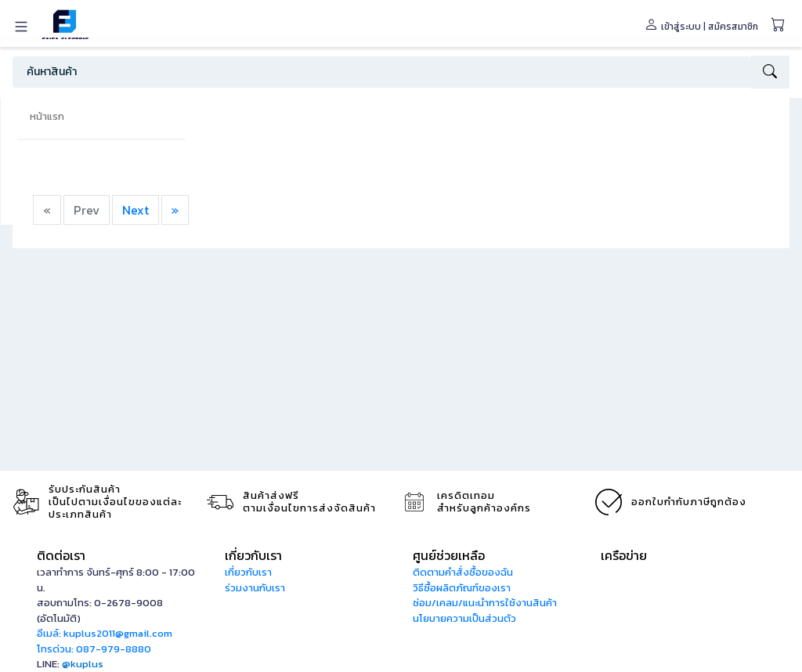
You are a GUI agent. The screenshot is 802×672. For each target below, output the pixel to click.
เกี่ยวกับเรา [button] (253, 555)
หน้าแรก (47, 116)
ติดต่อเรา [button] (61, 555)
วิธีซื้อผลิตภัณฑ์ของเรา (462, 588)
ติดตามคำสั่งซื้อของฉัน (463, 572)
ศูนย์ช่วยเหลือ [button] (449, 555)
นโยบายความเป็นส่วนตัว (464, 618)
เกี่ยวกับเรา (248, 572)
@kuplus (83, 664)
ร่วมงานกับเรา (255, 588)
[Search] (381, 72)
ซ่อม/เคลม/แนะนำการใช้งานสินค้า (485, 603)
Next (135, 210)
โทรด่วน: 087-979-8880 (94, 649)
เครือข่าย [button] (624, 555)
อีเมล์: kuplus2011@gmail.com (105, 633)
